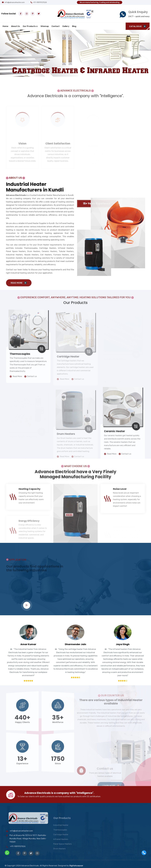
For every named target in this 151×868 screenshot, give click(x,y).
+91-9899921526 (40, 2)
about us (16, 26)
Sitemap (45, 26)
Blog (74, 26)
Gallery (66, 26)
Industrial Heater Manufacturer (49, 195)
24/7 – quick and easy (139, 16)
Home (5, 26)
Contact (56, 26)
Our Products (29, 26)
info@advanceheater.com (13, 2)
